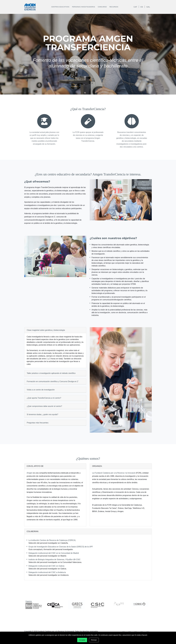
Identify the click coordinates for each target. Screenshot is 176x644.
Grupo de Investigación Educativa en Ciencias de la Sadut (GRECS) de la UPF (61, 547)
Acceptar (82, 640)
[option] (35, 604)
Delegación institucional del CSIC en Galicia (46, 566)
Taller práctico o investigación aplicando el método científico (51, 373)
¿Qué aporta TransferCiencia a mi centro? (44, 398)
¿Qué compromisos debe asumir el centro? (44, 406)
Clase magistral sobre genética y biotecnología (46, 330)
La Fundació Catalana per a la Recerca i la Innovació (114, 473)
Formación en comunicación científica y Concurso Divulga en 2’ (53, 381)
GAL (148, 7)
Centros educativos (60, 7)
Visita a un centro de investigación (41, 390)
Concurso (102, 7)
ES (142, 7)
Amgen (30, 473)
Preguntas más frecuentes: (38, 423)
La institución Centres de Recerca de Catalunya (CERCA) (52, 540)
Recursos (114, 7)
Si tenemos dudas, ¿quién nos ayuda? (42, 414)
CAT (135, 7)
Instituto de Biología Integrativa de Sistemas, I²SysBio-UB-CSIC (54, 560)
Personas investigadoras (84, 7)
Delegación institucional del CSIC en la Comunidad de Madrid (54, 553)
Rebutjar (94, 640)
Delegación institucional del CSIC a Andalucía (47, 572)
